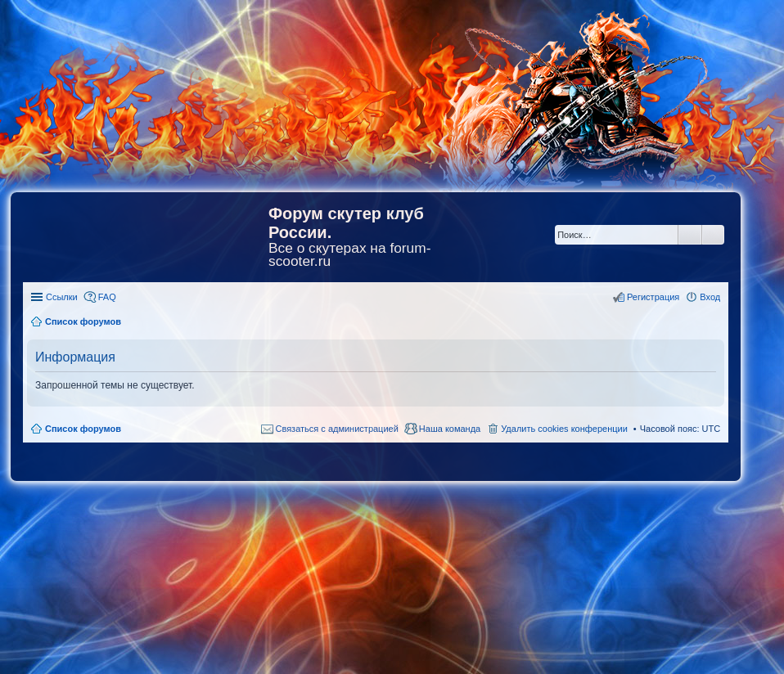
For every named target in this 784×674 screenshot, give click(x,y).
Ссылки (62, 297)
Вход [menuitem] (710, 297)
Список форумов (83, 429)
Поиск (690, 235)
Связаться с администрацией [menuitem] (337, 429)
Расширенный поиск (713, 235)
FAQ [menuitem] (107, 297)
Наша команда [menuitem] (450, 429)
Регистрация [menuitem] (653, 297)
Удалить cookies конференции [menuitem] (564, 429)
